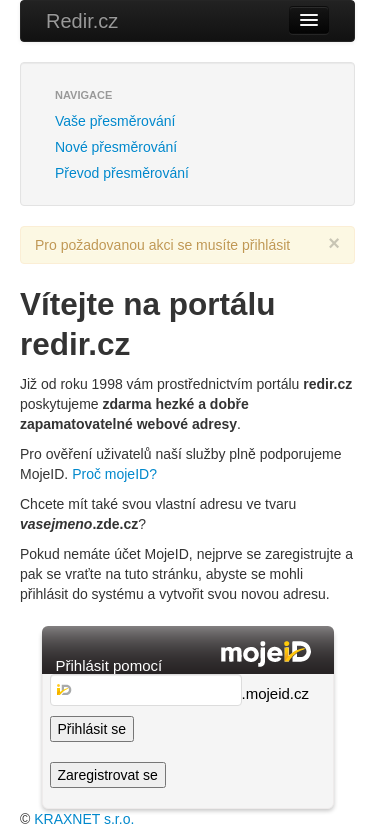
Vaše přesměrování (115, 121)
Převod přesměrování (122, 173)
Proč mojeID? (114, 474)
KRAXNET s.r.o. (84, 819)
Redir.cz (82, 21)
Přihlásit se (92, 729)
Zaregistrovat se (108, 775)
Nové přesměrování (116, 147)
